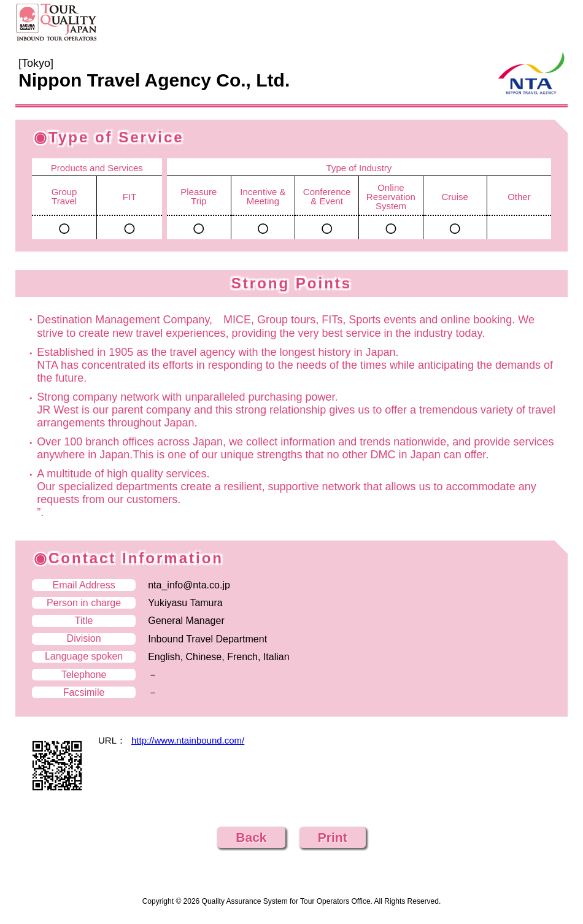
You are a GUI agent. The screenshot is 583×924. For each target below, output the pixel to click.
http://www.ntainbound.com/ (188, 740)
